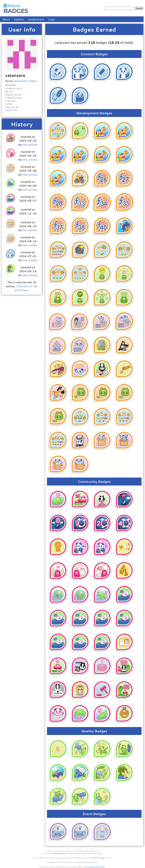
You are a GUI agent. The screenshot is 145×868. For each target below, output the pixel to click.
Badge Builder (61, 853)
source (86, 862)
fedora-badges (99, 858)
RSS (15, 110)
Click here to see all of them (26, 288)
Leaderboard (36, 19)
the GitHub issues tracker (95, 867)
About (6, 19)
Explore (19, 19)
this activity (30, 144)
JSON (8, 110)
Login (52, 19)
